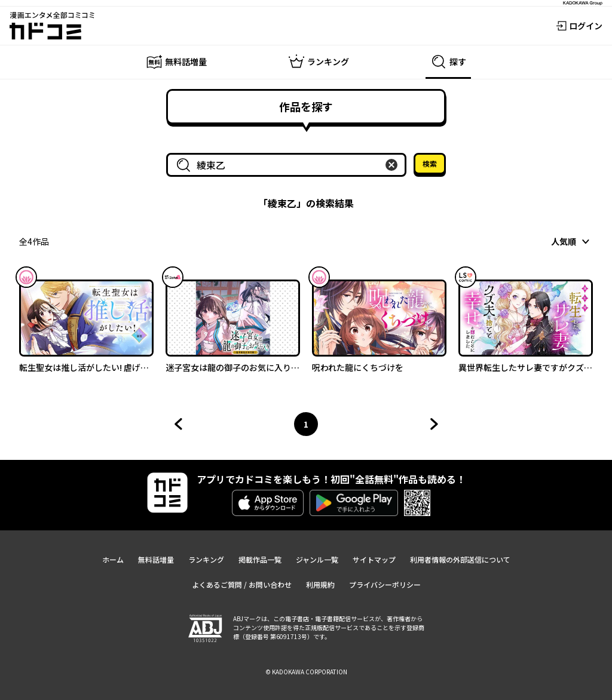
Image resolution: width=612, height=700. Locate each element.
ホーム (113, 559)
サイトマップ (374, 559)
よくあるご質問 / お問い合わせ (242, 584)
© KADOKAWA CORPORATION (306, 672)
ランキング (206, 559)
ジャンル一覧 (317, 559)
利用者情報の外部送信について (460, 559)
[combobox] (289, 165)
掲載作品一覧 (260, 559)
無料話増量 (156, 559)
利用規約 (320, 584)
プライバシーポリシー (385, 584)
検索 (430, 163)
